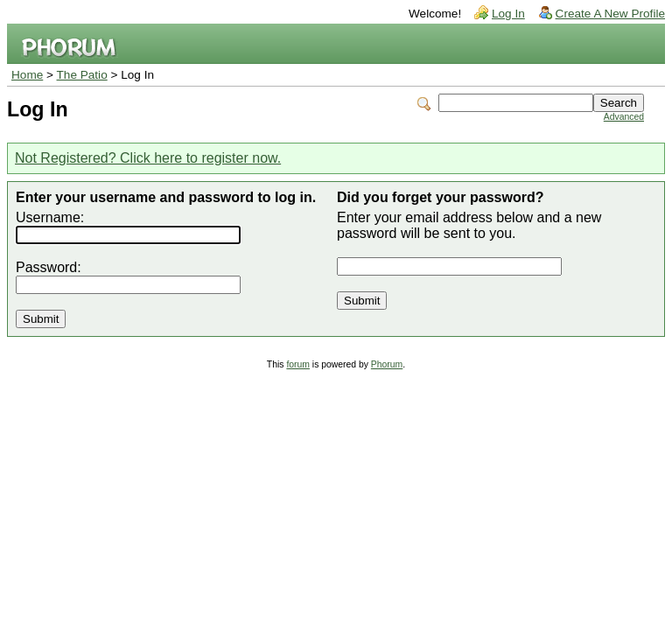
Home (27, 75)
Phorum (387, 364)
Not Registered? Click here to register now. (148, 158)
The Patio (82, 75)
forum (298, 364)
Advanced (624, 117)
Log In (508, 14)
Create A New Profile (610, 14)
